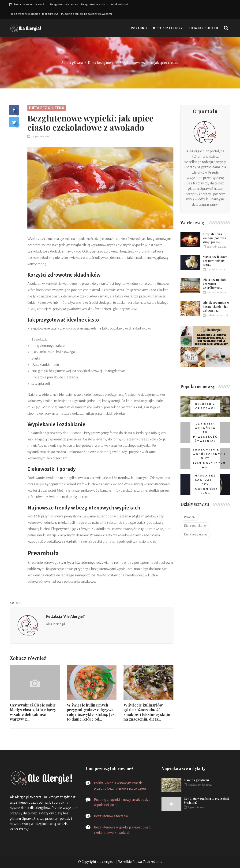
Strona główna (72, 63)
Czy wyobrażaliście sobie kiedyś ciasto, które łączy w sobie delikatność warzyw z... (33, 712)
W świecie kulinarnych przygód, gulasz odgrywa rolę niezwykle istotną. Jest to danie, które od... (91, 712)
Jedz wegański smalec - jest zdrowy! (35, 14)
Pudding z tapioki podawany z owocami (87, 14)
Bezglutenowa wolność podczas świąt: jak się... (214, 238)
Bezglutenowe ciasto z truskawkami (104, 5)
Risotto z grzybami (196, 780)
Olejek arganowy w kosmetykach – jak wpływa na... (216, 307)
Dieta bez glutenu (203, 28)
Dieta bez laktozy (168, 28)
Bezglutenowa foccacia (111, 816)
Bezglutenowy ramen (64, 5)
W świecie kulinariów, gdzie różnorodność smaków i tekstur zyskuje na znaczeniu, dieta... (147, 712)
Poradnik (139, 28)
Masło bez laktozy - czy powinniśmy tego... (216, 261)
